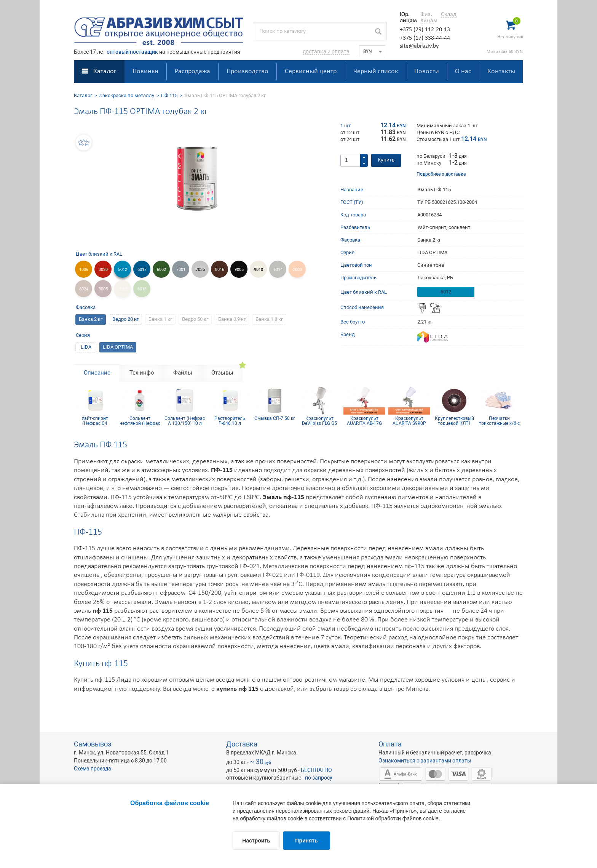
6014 (278, 270)
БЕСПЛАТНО (316, 770)
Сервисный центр (311, 71)
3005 (103, 289)
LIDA (86, 347)
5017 (142, 270)
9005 (239, 270)
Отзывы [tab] (222, 373)
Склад (449, 14)
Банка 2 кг (91, 319)
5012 (123, 270)
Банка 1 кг (160, 319)
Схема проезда (93, 769)
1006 (84, 270)
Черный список (376, 71)
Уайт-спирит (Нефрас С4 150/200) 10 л (95, 421)
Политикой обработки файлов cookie (393, 818)
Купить (386, 160)
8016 (220, 270)
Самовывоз (93, 744)
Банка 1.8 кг (269, 319)
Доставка (242, 744)
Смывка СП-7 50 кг (275, 419)
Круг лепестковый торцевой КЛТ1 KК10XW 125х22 (454, 421)
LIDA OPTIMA (118, 347)
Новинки (145, 71)
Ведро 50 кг (195, 319)
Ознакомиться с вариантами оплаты (425, 761)
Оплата (390, 744)
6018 (142, 289)
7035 (200, 270)
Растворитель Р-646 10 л (230, 421)
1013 (123, 289)
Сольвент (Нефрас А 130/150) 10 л (185, 421)
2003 (297, 270)
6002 (161, 270)
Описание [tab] (97, 373)
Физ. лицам (427, 18)
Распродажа (192, 71)
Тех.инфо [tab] (142, 373)
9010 (259, 270)
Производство (247, 71)
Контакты (501, 71)
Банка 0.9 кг (232, 319)
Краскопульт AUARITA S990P (409, 421)
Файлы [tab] (183, 373)
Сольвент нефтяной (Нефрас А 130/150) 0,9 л (140, 421)
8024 (84, 289)
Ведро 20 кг (125, 319)
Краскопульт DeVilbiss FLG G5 (319, 421)
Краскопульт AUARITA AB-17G (364, 421)
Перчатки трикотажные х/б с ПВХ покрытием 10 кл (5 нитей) (499, 421)
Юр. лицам (406, 18)
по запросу (319, 778)
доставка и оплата (326, 51)
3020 (103, 270)
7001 (181, 270)
